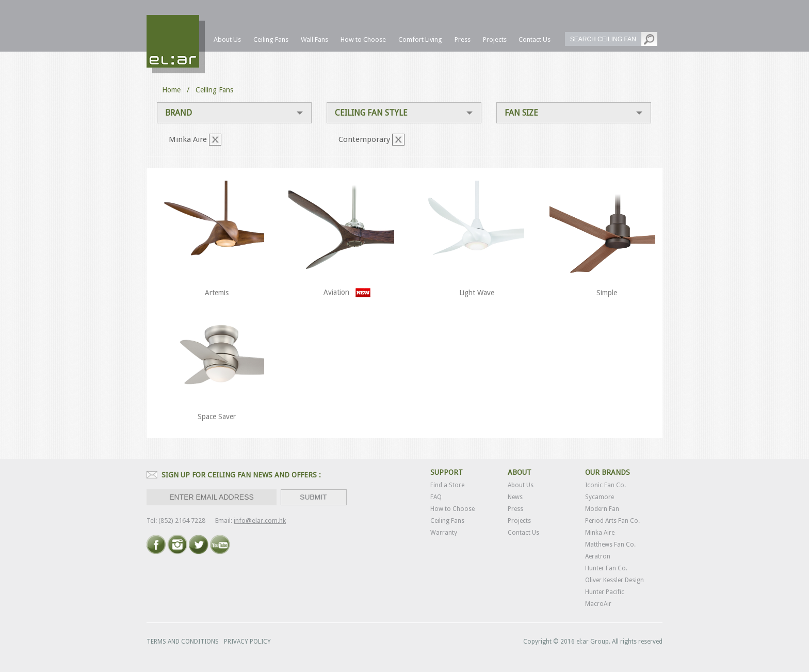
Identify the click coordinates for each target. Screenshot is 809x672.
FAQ (436, 497)
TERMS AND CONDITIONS (183, 642)
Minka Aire (600, 533)
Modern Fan (602, 509)
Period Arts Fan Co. (612, 521)
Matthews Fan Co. (610, 545)
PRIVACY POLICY (247, 642)
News (515, 497)
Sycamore (600, 497)
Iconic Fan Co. (605, 485)
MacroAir (598, 604)
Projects (519, 521)
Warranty (444, 533)
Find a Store (447, 485)
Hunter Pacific (605, 592)
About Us (521, 485)
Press (515, 509)
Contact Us (523, 533)
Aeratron (598, 556)
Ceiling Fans (447, 521)
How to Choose (452, 509)
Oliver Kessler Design (614, 580)
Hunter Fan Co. (606, 568)
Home (171, 90)
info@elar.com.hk (260, 521)
